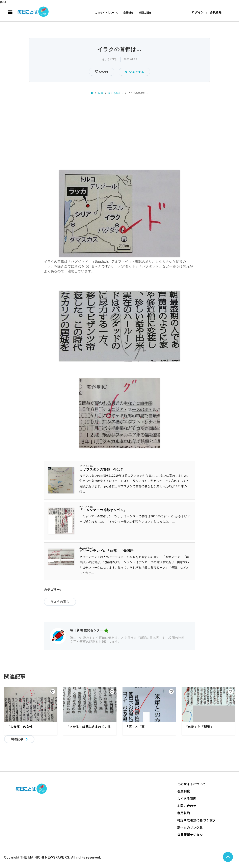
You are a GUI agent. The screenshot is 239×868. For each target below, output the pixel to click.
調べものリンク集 (190, 827)
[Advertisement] (119, 133)
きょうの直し (110, 59)
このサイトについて (107, 12)
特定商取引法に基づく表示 (196, 820)
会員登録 (216, 12)
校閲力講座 (145, 12)
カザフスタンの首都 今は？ (101, 469)
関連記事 (17, 739)
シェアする (135, 72)
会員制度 (128, 12)
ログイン (198, 12)
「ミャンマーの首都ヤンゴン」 (103, 510)
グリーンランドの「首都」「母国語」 (108, 551)
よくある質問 (187, 798)
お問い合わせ (187, 806)
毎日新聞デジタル (190, 835)
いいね (103, 72)
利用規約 (184, 813)
